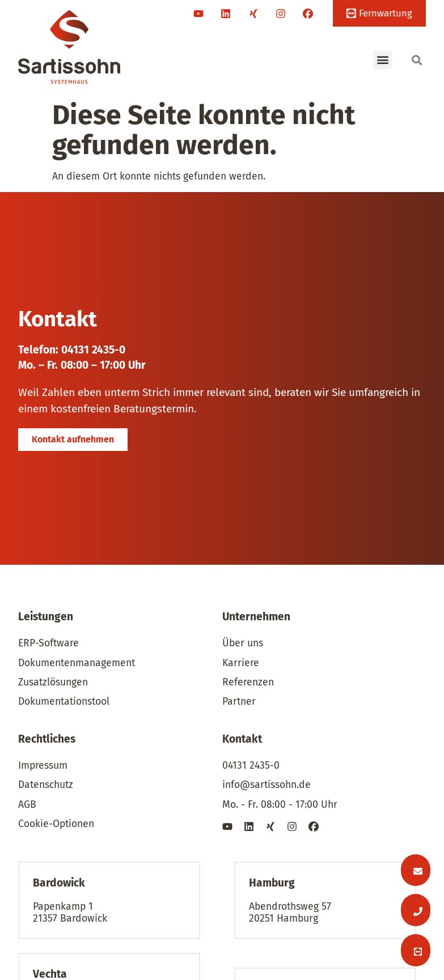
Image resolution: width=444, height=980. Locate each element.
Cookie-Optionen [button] (56, 824)
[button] (382, 60)
